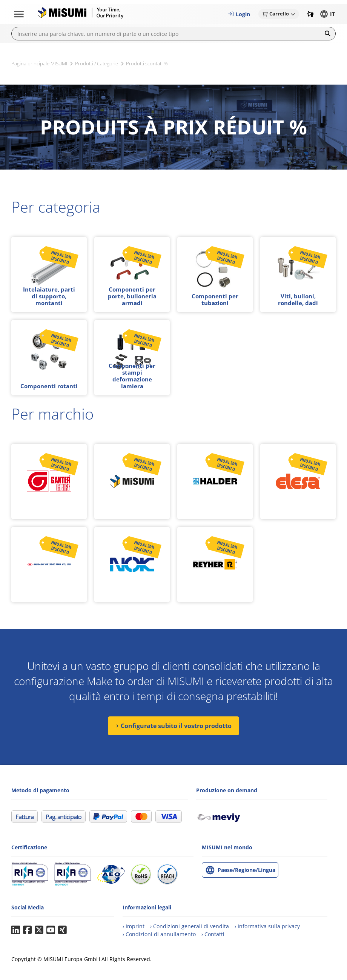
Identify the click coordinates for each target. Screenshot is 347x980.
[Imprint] (134, 926)
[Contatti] (213, 934)
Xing (62, 930)
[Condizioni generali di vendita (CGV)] (190, 926)
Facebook (27, 930)
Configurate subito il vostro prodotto (176, 726)
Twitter (39, 930)
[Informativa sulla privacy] (267, 926)
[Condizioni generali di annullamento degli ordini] (159, 934)
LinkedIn (16, 930)
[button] (239, 14)
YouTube (51, 930)
